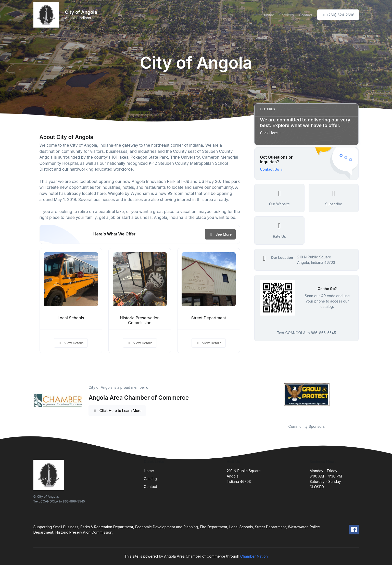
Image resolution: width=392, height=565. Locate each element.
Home (269, 15)
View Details (71, 343)
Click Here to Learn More (117, 411)
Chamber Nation (254, 556)
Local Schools (71, 318)
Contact (306, 15)
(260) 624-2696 (338, 15)
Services (287, 15)
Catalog (150, 479)
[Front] (47, 15)
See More (220, 234)
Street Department (209, 318)
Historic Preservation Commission (140, 320)
